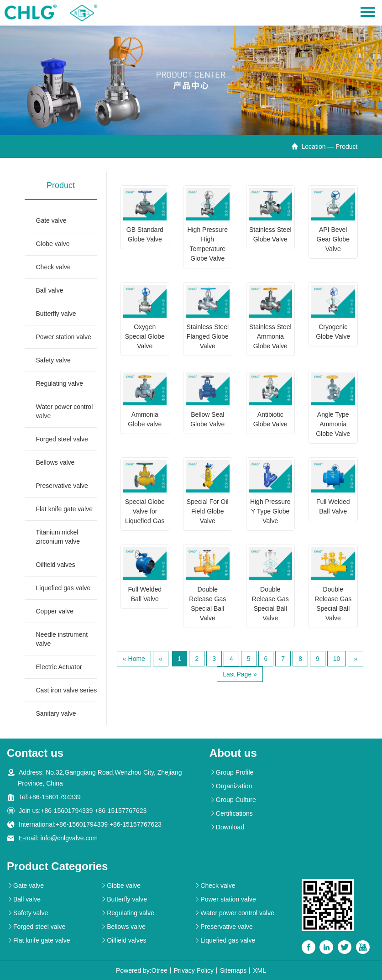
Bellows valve (55, 462)
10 (337, 659)
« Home (134, 659)
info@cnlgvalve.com (69, 838)
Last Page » (240, 674)
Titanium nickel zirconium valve (58, 537)
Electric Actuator (59, 667)
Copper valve (55, 611)
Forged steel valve (62, 439)
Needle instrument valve (62, 639)
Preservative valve (62, 486)
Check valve (53, 267)
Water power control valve (65, 411)
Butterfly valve (56, 314)
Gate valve (51, 220)
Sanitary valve (56, 713)
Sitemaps (233, 970)
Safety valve (53, 360)
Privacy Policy (194, 970)
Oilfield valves (56, 565)
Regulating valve (60, 383)
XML (259, 970)
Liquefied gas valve (63, 588)
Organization (231, 786)
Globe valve (53, 244)
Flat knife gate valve (65, 509)
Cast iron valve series (67, 690)
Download (227, 827)
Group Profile (231, 772)
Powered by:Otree (142, 970)
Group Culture (233, 800)
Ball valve (50, 290)
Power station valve (64, 337)
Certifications (231, 813)
